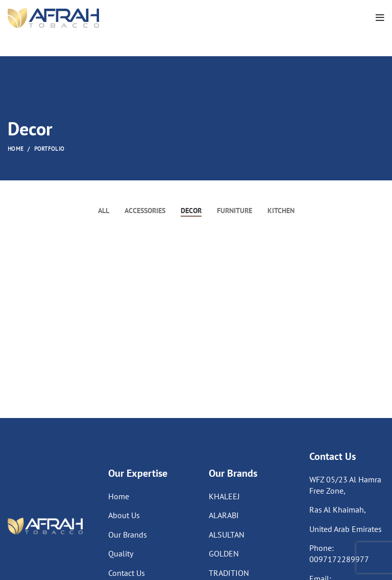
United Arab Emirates (346, 529)
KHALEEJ (224, 496)
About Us (124, 515)
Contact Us (127, 573)
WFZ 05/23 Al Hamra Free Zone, (345, 485)
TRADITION (229, 573)
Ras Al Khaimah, (338, 509)
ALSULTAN (227, 535)
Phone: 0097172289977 (339, 553)
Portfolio (50, 149)
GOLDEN (224, 553)
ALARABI (224, 515)
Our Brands (128, 535)
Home (16, 149)
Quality (121, 553)
